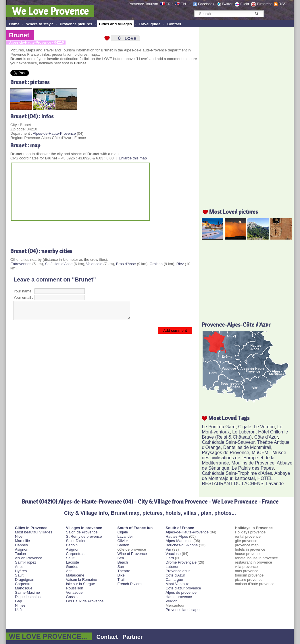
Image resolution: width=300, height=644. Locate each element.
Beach (123, 562)
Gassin (72, 597)
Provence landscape (182, 610)
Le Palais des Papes (253, 468)
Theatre (124, 571)
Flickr (245, 4)
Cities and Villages (115, 24)
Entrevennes (21, 264)
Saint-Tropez (26, 562)
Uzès (19, 610)
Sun (121, 567)
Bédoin (72, 545)
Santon (123, 545)
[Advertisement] (78, 232)
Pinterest (264, 4)
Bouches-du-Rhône (182, 545)
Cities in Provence (31, 528)
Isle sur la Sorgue (81, 584)
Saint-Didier (76, 541)
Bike (121, 575)
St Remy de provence (84, 536)
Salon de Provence (82, 532)
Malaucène (75, 575)
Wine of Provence (132, 554)
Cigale (245, 427)
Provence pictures (76, 24)
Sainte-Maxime (27, 592)
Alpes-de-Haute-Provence (54, 133)
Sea (121, 558)
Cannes (21, 545)
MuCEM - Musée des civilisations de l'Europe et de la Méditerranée (244, 458)
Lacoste (73, 562)
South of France (180, 528)
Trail (121, 580)
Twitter (227, 4)
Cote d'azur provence (183, 588)
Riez (180, 264)
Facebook (206, 4)
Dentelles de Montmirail (247, 447)
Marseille (22, 541)
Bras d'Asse (126, 264)
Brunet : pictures (30, 82)
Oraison (156, 264)
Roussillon (75, 588)
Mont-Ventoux (177, 584)
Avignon (22, 549)
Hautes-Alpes (177, 536)
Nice (19, 536)
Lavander (125, 536)
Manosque (24, 588)
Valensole (94, 264)
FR (168, 4)
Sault (19, 575)
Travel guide (150, 24)
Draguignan (25, 580)
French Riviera (129, 584)
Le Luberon (244, 432)
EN (183, 4)
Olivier (123, 541)
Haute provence (179, 597)
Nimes (20, 605)
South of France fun (135, 528)
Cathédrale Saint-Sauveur (228, 442)
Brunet (19, 35)
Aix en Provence (29, 558)
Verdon (171, 601)
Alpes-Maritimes (179, 541)
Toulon (20, 554)
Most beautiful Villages (34, 532)
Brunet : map (25, 145)
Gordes (72, 567)
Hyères (21, 571)
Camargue (174, 580)
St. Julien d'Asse (59, 264)
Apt (69, 571)
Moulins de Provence (253, 463)
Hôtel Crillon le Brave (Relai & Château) (245, 434)
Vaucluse (173, 554)
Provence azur (178, 571)
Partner (133, 637)
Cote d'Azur (175, 575)
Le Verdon (264, 427)
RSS (282, 4)
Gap (19, 601)
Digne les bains (28, 597)
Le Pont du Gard (219, 427)
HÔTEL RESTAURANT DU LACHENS (237, 481)
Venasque (74, 592)
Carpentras (24, 584)
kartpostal (245, 478)
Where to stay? (40, 24)
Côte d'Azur (266, 437)
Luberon (172, 567)
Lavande (275, 484)
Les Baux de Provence (85, 601)
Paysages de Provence (225, 453)
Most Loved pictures (233, 212)
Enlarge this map (133, 158)
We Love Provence (50, 11)
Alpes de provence (181, 592)
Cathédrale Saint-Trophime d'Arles (237, 473)
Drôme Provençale (181, 562)
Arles (19, 567)
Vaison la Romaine (82, 580)
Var (168, 549)
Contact (174, 24)
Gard (170, 558)
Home (14, 24)
